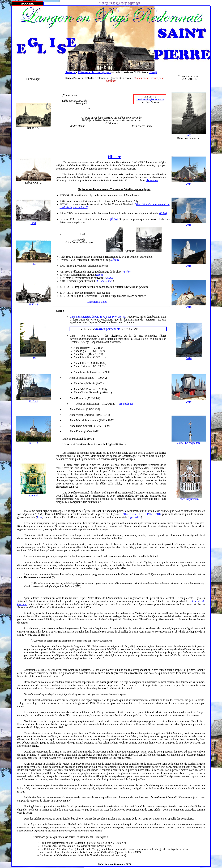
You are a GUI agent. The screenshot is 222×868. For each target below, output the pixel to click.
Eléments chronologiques (94, 72)
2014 (189, 184)
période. (81, 222)
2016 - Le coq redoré (189, 443)
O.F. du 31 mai (104, 281)
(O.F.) (110, 278)
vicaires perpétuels (108, 329)
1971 (90, 439)
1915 (133, 514)
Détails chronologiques (137, 189)
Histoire (70, 72)
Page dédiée (134, 517)
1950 (33, 264)
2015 (189, 225)
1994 (33, 358)
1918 (158, 514)
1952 (189, 135)
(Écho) (163, 213)
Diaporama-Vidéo (97, 302)
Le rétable (33, 495)
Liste (40, 517)
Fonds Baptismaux (189, 499)
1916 (141, 514)
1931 (33, 223)
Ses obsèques (126, 404)
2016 (189, 307)
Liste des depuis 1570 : (97, 317)
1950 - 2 (33, 304)
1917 (150, 514)
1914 (125, 514)
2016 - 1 (33, 401)
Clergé (153, 72)
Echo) (100, 275)
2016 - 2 (33, 443)
